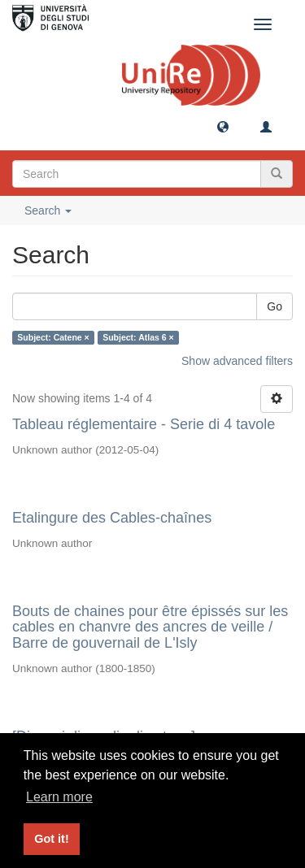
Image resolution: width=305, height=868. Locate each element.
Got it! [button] (51, 839)
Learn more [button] (59, 797)
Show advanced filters (237, 361)
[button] (223, 126)
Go (274, 306)
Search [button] (48, 210)
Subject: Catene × (53, 337)
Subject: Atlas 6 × (138, 337)
